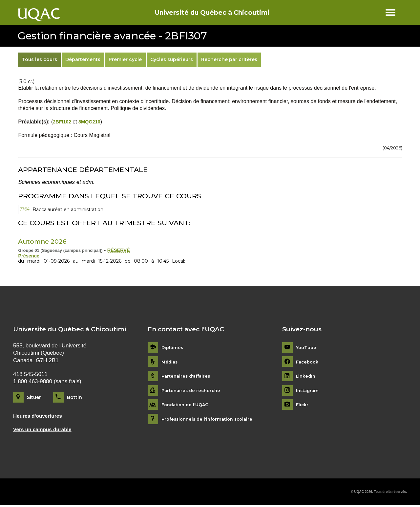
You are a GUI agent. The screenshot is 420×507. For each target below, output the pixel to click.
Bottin (74, 398)
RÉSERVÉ (120, 250)
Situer (34, 398)
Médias (170, 363)
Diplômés (173, 348)
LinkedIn (307, 377)
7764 (25, 209)
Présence (30, 256)
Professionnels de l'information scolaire (210, 420)
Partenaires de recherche (193, 391)
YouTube (307, 348)
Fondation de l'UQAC (187, 406)
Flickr (303, 406)
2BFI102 (63, 122)
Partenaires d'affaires (188, 377)
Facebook (308, 363)
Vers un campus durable (45, 431)
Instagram (308, 391)
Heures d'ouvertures (40, 417)
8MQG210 (93, 122)
